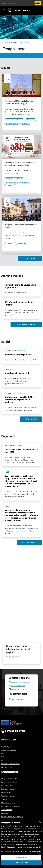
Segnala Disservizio (17, 704)
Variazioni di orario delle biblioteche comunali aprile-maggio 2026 (20, 164)
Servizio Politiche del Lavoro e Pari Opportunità (20, 286)
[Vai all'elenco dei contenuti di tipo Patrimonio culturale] (12, 123)
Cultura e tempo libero (9, 787)
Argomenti (15, 42)
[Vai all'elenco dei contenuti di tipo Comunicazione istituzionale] (14, 120)
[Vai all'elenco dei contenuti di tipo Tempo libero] (26, 123)
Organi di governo (8, 752)
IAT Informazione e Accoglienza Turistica (19, 303)
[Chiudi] (40, 822)
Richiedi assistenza (17, 691)
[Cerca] (40, 10)
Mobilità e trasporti (8, 808)
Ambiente (5, 818)
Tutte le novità (30, 258)
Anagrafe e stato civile (9, 784)
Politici (4, 765)
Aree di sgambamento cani (17, 373)
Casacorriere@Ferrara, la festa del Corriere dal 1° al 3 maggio (19, 102)
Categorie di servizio (10, 777)
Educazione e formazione (10, 811)
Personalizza (21, 857)
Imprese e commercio (9, 794)
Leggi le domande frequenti (20, 687)
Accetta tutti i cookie (22, 863)
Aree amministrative (9, 755)
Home (6, 42)
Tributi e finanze (7, 815)
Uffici (3, 759)
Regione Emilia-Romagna (9, 3)
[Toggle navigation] (4, 10)
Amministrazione (9, 745)
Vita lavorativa (6, 791)
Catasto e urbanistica (9, 801)
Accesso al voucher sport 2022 (18, 355)
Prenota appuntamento (18, 694)
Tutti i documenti (29, 542)
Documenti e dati (7, 772)
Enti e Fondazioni (7, 762)
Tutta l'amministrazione (26, 324)
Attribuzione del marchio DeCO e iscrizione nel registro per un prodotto (19, 400)
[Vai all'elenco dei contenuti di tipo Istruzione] (30, 120)
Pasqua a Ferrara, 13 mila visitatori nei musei (21, 226)
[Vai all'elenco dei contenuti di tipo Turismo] (10, 186)
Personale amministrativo (10, 769)
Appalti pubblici (7, 798)
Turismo (4, 805)
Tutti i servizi (31, 419)
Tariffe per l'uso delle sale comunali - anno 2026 (21, 451)
